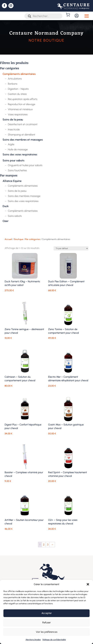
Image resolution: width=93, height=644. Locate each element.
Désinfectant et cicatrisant (23, 124)
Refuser (46, 623)
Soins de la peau (13, 120)
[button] (88, 584)
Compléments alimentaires (19, 74)
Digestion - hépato (18, 89)
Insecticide (14, 129)
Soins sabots (15, 216)
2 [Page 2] (44, 545)
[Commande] (71, 248)
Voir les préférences (47, 632)
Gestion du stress (17, 94)
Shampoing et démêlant (22, 135)
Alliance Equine (12, 181)
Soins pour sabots (13, 160)
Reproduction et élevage (22, 104)
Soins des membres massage (24, 196)
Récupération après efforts (23, 99)
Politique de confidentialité (54, 640)
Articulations (15, 79)
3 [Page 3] (48, 545)
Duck (6, 206)
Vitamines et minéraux (20, 109)
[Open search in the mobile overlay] (43, 16)
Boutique (19, 239)
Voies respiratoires (18, 114)
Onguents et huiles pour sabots (25, 165)
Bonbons (13, 84)
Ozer (6, 221)
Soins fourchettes (17, 170)
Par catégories (10, 69)
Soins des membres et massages (23, 140)
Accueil (8, 239)
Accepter (47, 613)
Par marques (9, 176)
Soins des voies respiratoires (20, 154)
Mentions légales (33, 640)
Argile (11, 144)
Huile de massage (18, 149)
